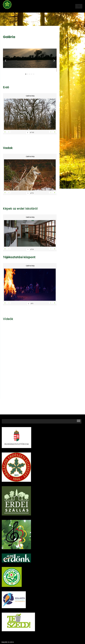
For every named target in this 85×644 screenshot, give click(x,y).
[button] (26, 74)
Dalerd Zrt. (11, 11)
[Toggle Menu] (79, 421)
